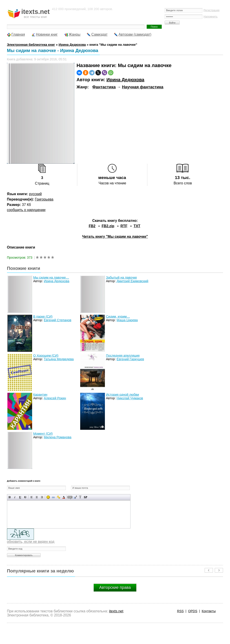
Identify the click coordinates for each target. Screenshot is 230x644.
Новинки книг (47, 34)
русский (35, 194)
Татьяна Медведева (59, 359)
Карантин (40, 395)
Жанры (74, 34)
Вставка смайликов (48, 497)
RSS (180, 611)
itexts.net (116, 611)
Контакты (209, 611)
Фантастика (104, 87)
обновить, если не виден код (31, 542)
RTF (124, 226)
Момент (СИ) (43, 434)
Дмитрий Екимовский (132, 281)
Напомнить (210, 17)
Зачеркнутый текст (25, 497)
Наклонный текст (15, 497)
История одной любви (123, 395)
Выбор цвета (64, 497)
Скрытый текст (70, 497)
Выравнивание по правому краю (42, 497)
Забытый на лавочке (122, 277)
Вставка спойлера (85, 497)
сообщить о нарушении (26, 210)
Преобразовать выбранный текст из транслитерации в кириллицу (80, 497)
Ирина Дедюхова (125, 80)
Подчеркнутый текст (20, 497)
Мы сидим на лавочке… (51, 277)
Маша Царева (127, 320)
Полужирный (10, 497)
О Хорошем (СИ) (46, 356)
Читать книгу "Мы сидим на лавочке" (115, 237)
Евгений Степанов (57, 320)
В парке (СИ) (43, 317)
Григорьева (44, 199)
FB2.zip (108, 226)
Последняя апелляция (123, 356)
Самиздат (100, 34)
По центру (37, 497)
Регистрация (211, 10)
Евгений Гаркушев (130, 359)
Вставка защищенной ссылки (59, 497)
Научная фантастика (143, 87)
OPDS (193, 611)
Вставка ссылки (53, 497)
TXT (137, 226)
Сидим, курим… (118, 317)
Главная (18, 34)
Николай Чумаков (130, 398)
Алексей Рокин (55, 398)
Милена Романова (58, 437)
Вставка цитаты (75, 497)
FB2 (92, 226)
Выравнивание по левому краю (32, 497)
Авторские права (115, 587)
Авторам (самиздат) (135, 34)
